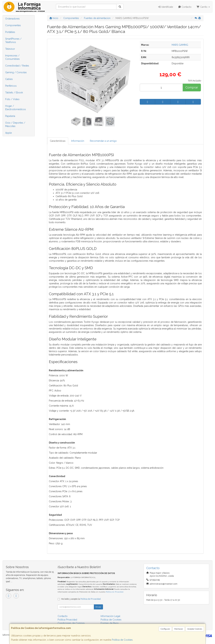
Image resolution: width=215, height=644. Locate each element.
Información (78, 141)
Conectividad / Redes (17, 66)
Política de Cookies (122, 640)
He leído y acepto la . (81, 599)
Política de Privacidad (115, 592)
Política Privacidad (67, 620)
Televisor (10, 49)
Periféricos (11, 86)
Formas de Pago (110, 623)
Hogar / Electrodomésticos (16, 108)
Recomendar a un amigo (103, 141)
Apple (8, 133)
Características (58, 141)
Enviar (98, 607)
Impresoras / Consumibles (12, 57)
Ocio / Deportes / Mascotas (15, 124)
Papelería (10, 116)
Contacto (185, 7)
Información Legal (110, 616)
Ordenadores (12, 19)
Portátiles (10, 32)
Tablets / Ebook (14, 93)
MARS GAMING (180, 45)
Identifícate (165, 7)
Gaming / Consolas (16, 72)
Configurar (165, 629)
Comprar (192, 87)
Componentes (13, 25)
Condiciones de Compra (71, 623)
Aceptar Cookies (195, 629)
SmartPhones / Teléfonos (13, 40)
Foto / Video (12, 99)
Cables (9, 79)
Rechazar (179, 629)
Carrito (203, 7)
